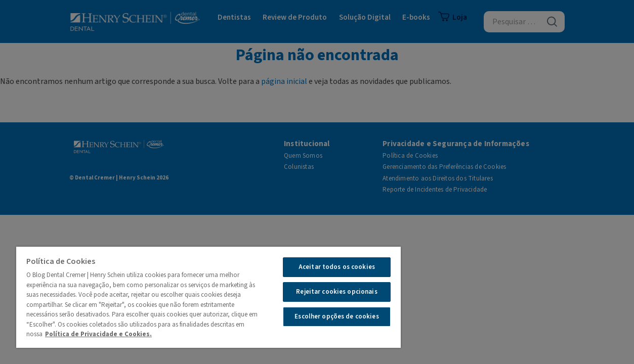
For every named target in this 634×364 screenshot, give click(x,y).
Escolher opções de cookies (322, 316)
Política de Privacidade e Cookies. (109, 334)
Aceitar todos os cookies (323, 267)
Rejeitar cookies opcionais (322, 292)
